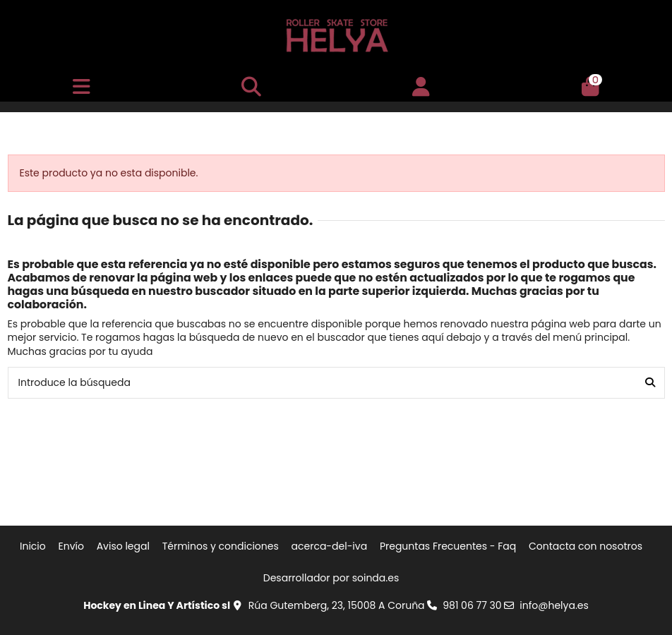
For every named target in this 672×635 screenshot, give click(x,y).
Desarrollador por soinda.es (331, 578)
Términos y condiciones (221, 546)
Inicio (33, 546)
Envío (71, 546)
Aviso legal (123, 546)
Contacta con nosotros (586, 546)
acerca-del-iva (330, 546)
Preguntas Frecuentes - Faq (448, 546)
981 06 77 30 (472, 605)
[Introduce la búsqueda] (650, 383)
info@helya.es (554, 605)
